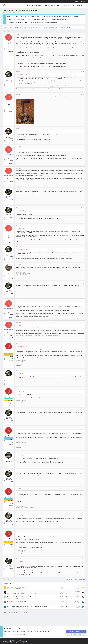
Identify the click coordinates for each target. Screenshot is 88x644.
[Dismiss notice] (83, 16)
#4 (84, 129)
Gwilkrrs (9, 589)
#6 (84, 168)
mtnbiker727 (10, 593)
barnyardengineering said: (22, 75)
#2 (84, 72)
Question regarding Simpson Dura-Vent (17, 602)
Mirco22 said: (19, 150)
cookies (14, 631)
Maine (12, 278)
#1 (84, 35)
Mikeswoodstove (11, 598)
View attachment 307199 (22, 137)
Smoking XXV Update (12, 592)
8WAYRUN (23, 643)
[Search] (84, 5)
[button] (49, 5)
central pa (11, 360)
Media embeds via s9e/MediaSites (20, 641)
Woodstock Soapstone (25, 598)
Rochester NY (11, 51)
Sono (8, 603)
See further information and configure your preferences (17, 634)
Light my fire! (10, 608)
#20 (83, 453)
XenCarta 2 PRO (9, 643)
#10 (83, 247)
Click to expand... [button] (50, 86)
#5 (84, 147)
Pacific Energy (22, 608)
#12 (83, 283)
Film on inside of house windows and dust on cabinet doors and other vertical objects (27, 606)
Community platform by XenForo (15, 639)
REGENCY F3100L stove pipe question (16, 587)
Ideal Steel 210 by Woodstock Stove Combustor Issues (20, 597)
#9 (84, 226)
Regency (19, 589)
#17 (83, 389)
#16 (83, 371)
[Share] (82, 35)
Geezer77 (78, 608)
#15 (83, 344)
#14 (83, 322)
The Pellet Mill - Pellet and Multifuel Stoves (28, 593)
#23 (83, 513)
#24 (83, 531)
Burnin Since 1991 (77, 598)
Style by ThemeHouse (8, 641)
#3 (84, 95)
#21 (83, 471)
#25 (83, 558)
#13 (83, 301)
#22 (83, 489)
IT (13, 85)
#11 (83, 265)
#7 (84, 189)
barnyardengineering (8, 12)
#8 (84, 207)
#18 (83, 410)
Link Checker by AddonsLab (15, 640)
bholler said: (19, 373)
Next (8, 31)
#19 (83, 428)
